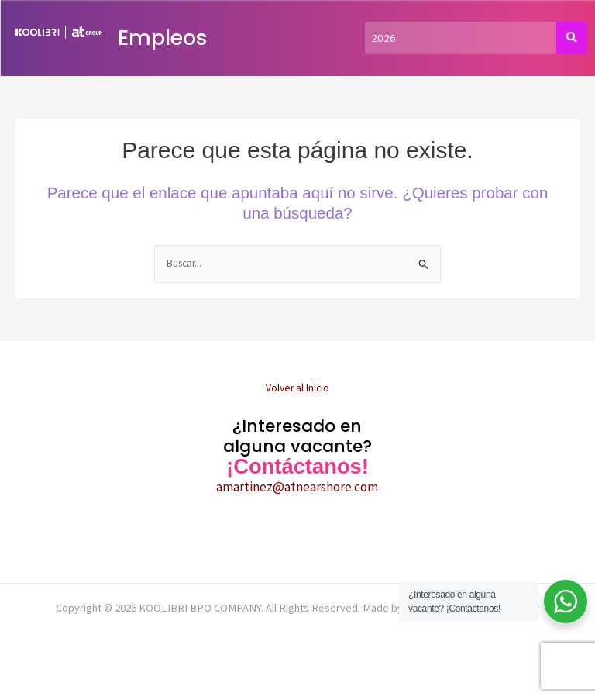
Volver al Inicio (297, 388)
